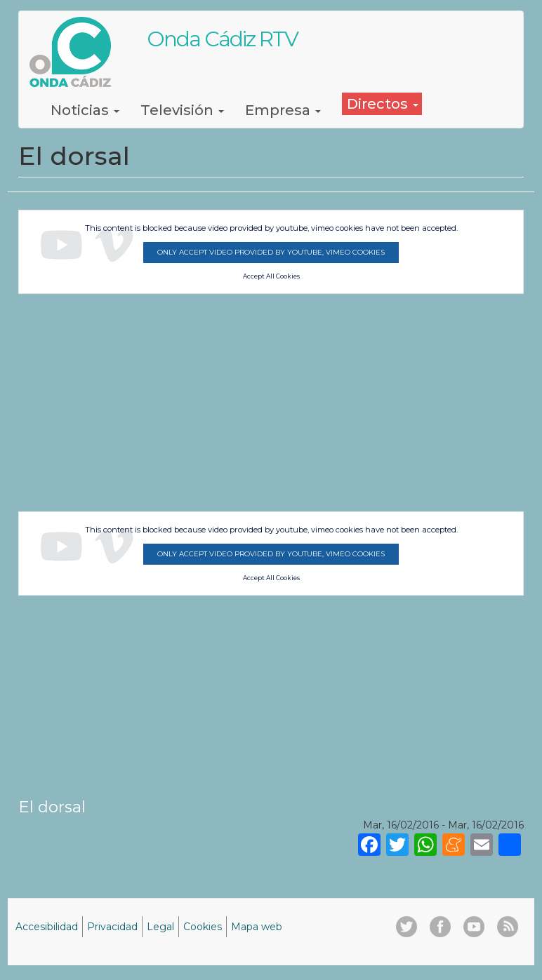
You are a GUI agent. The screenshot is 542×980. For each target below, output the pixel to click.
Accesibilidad (47, 927)
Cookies (203, 927)
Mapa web (257, 927)
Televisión (182, 110)
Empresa (283, 110)
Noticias (85, 110)
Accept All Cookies (271, 276)
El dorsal (52, 807)
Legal (160, 927)
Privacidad (112, 927)
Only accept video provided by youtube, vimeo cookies (271, 252)
